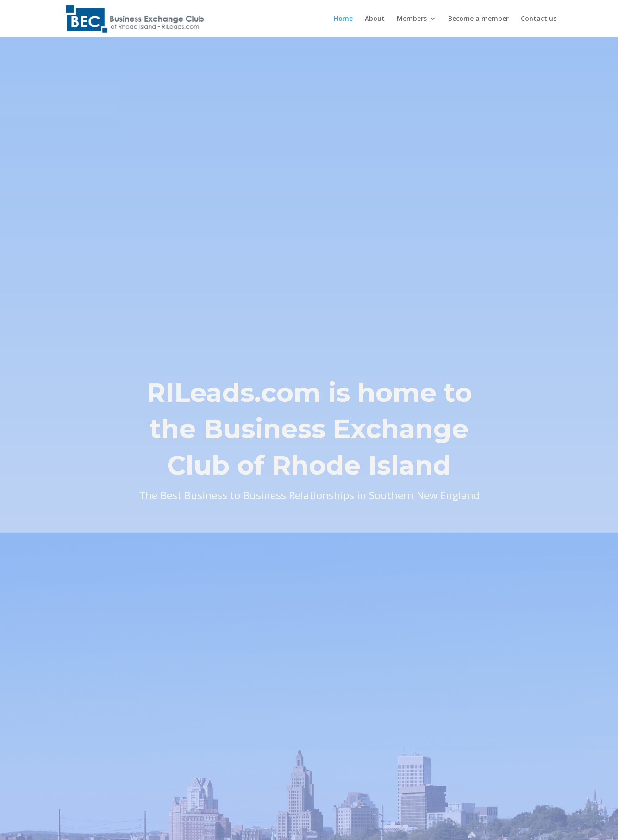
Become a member (478, 19)
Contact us (539, 19)
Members (412, 19)
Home (343, 19)
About (375, 19)
